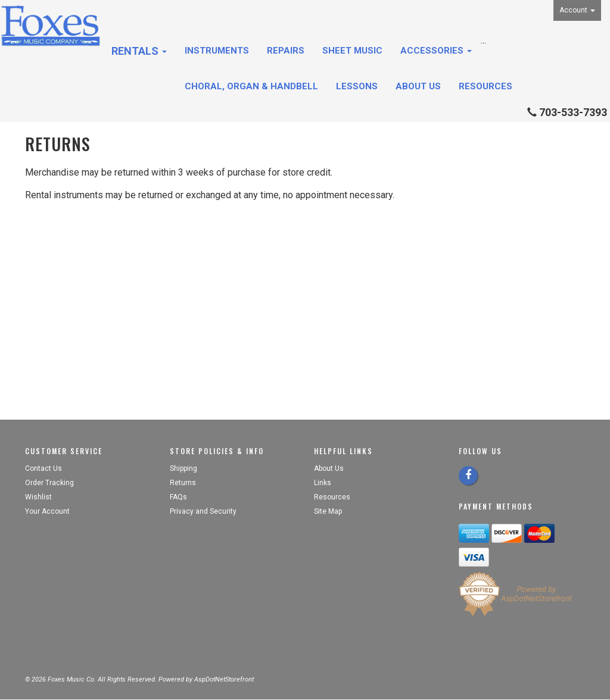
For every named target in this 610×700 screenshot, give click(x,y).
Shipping (183, 468)
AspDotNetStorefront (224, 679)
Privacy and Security (204, 511)
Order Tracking (49, 483)
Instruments (217, 51)
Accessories (436, 51)
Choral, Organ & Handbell (251, 86)
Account (577, 10)
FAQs (178, 497)
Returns (183, 483)
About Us (418, 86)
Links (323, 483)
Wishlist (38, 497)
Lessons (357, 86)
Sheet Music (352, 51)
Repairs (286, 51)
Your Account (47, 511)
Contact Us (43, 468)
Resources (485, 86)
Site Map (328, 511)
